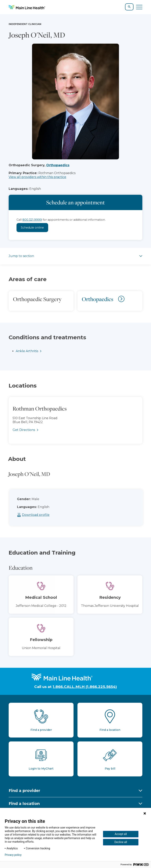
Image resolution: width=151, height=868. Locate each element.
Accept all (121, 834)
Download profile (44, 515)
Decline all (121, 842)
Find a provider (24, 791)
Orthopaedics (58, 165)
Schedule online (32, 228)
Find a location (24, 804)
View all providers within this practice (37, 177)
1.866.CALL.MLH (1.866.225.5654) (85, 687)
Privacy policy (13, 855)
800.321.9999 (32, 220)
